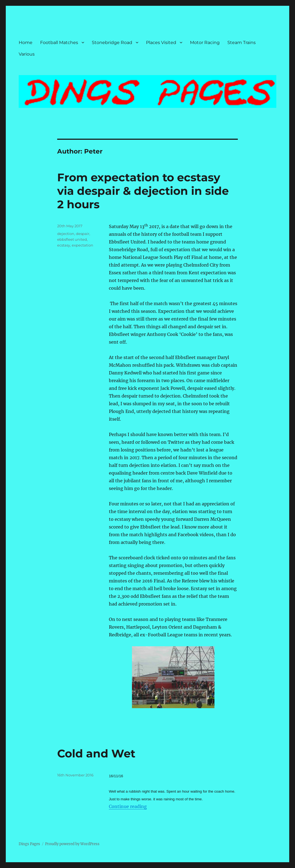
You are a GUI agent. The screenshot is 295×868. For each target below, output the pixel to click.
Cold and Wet (96, 753)
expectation (82, 245)
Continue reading (128, 806)
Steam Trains (242, 43)
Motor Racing (205, 43)
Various (27, 54)
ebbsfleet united (72, 239)
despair (83, 234)
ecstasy (64, 245)
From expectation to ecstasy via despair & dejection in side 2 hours (143, 191)
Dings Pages (29, 844)
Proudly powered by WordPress (72, 844)
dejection (66, 234)
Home (26, 43)
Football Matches (59, 43)
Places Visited (161, 43)
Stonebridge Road (112, 43)
